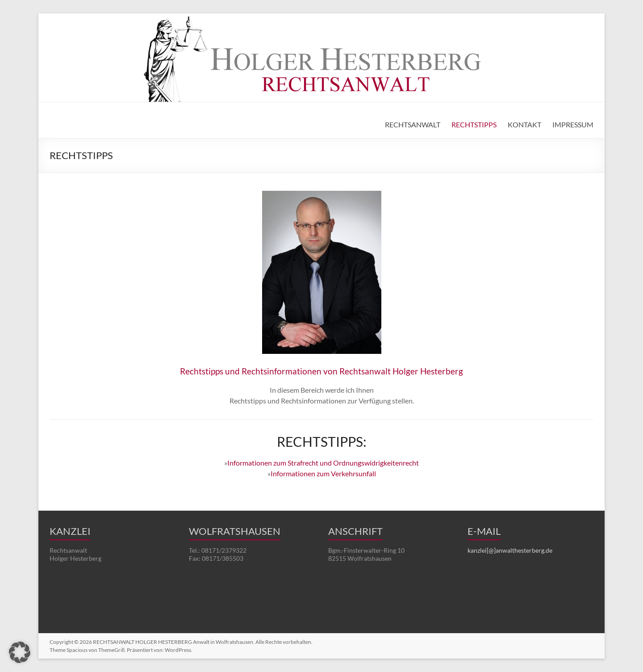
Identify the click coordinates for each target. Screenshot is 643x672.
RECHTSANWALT (413, 124)
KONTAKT (524, 124)
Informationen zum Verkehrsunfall (323, 473)
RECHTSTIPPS (474, 124)
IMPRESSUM (573, 124)
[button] (20, 652)
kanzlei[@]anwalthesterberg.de (510, 550)
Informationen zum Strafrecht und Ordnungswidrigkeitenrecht (323, 463)
